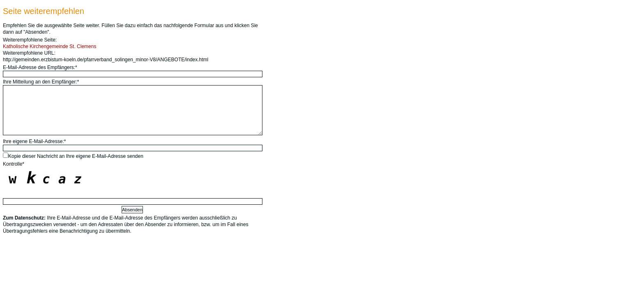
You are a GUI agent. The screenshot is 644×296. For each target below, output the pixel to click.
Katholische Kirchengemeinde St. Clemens (49, 46)
